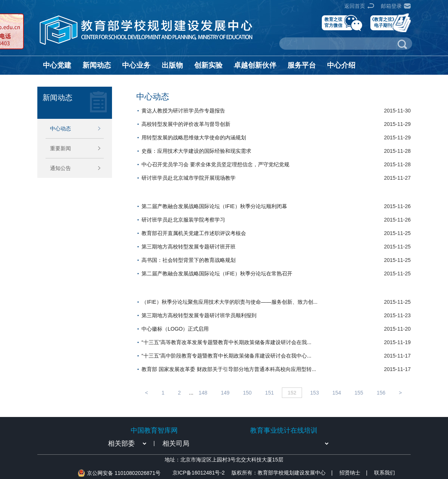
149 (225, 393)
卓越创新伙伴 (255, 65)
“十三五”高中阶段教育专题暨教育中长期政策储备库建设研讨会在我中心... (226, 356)
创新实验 (208, 65)
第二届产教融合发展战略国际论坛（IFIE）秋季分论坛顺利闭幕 (214, 206)
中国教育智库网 (154, 430)
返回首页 (355, 6)
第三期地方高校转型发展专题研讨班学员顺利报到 (199, 315)
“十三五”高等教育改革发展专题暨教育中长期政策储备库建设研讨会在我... (226, 342)
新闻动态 (97, 65)
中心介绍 (341, 65)
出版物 (172, 65)
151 (269, 393)
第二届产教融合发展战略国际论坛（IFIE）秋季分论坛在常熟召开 (217, 274)
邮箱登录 (391, 6)
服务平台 (302, 65)
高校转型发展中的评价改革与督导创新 (186, 124)
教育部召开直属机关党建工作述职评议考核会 (194, 233)
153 (315, 393)
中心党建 (57, 65)
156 (381, 393)
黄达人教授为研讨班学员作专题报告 (183, 111)
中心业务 (136, 65)
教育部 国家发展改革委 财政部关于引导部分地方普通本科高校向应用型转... (229, 369)
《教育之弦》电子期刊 (383, 22)
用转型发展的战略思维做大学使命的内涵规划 (194, 137)
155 (359, 393)
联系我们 (385, 473)
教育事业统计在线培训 (284, 430)
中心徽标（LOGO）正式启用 (175, 329)
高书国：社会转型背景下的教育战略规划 (189, 260)
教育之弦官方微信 (333, 22)
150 (247, 393)
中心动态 (60, 129)
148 (203, 393)
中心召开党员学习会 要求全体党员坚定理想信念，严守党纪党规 (215, 164)
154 (337, 393)
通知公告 (60, 168)
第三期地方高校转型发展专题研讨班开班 (189, 247)
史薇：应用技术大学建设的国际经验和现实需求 (196, 151)
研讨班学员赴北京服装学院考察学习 (183, 220)
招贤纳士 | (353, 473)
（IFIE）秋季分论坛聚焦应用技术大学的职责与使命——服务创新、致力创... (229, 302)
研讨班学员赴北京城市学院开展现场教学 (189, 178)
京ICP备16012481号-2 (199, 473)
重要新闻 (60, 148)
